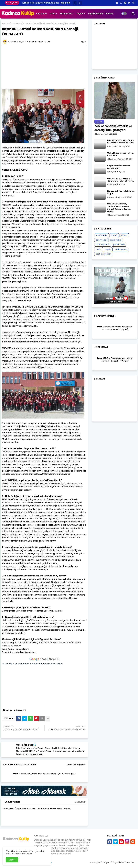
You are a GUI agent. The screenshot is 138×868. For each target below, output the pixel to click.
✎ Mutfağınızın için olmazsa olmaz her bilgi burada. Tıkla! (32, 664)
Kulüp (52, 14)
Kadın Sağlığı (102, 235)
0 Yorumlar (80, 802)
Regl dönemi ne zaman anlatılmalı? (119, 167)
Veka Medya (25, 745)
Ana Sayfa (41, 14)
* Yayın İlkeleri (118, 862)
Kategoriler (66, 14)
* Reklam (130, 862)
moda (99, 249)
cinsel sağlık (115, 240)
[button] (75, 3)
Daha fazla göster (76, 765)
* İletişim (105, 862)
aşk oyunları (101, 240)
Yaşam (80, 14)
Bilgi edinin (27, 854)
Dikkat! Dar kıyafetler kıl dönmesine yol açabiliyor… (120, 180)
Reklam (110, 14)
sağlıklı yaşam (120, 249)
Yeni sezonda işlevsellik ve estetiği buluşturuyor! (113, 128)
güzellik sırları (119, 245)
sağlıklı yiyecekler (103, 254)
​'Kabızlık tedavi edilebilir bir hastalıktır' (121, 154)
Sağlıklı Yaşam (96, 14)
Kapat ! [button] (12, 860)
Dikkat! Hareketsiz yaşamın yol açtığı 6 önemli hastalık (121, 142)
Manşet (114, 235)
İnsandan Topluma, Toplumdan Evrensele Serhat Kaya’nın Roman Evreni (119, 208)
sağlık (108, 249)
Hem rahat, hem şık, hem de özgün (121, 192)
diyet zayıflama (103, 245)
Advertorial (19, 23)
